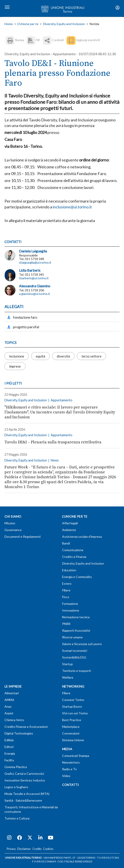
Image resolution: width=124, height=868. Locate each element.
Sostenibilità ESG (74, 657)
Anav (8, 706)
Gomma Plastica (16, 767)
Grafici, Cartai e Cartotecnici (24, 774)
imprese (15, 366)
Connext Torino (73, 700)
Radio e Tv (69, 769)
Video (66, 776)
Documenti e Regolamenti (23, 537)
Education (69, 570)
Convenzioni (71, 733)
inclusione (17, 356)
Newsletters (71, 762)
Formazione (70, 604)
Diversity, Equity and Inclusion (64, 24)
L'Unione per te (28, 24)
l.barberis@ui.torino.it (34, 278)
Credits (37, 849)
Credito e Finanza (74, 557)
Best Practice (72, 720)
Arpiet (9, 713)
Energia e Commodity (77, 577)
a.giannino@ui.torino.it (35, 294)
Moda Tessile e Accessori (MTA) (27, 794)
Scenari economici (75, 651)
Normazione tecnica (76, 617)
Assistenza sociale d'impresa (82, 537)
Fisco (66, 597)
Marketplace (71, 727)
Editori (9, 747)
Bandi (66, 543)
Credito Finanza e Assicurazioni (26, 727)
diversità (63, 356)
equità (40, 356)
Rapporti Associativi (76, 630)
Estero (67, 583)
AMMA (9, 700)
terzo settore (91, 356)
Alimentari (12, 693)
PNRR (66, 624)
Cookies (48, 849)
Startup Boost (72, 706)
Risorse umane (72, 637)
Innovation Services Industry (25, 780)
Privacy (11, 849)
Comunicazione (73, 550)
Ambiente (69, 530)
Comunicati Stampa (76, 756)
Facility (9, 760)
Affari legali (70, 523)
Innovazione (71, 610)
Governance (13, 530)
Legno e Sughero (16, 787)
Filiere (66, 590)
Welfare (68, 677)
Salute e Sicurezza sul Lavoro (82, 644)
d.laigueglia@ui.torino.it (35, 262)
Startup (67, 664)
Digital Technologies (19, 733)
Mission (10, 523)
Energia (10, 753)
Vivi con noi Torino (75, 713)
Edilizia (9, 740)
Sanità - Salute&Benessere (23, 800)
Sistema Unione (73, 740)
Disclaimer (24, 849)
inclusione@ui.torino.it (72, 207)
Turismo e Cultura (17, 818)
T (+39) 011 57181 (108, 858)
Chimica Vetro (14, 720)
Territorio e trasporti (77, 671)
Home (9, 24)
